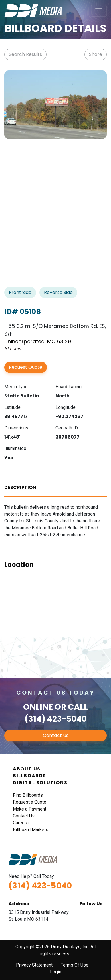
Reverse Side (58, 292)
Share (96, 54)
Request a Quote (30, 802)
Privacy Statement (34, 965)
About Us (27, 769)
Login (56, 972)
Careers (21, 823)
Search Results (25, 54)
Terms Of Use (75, 965)
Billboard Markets (31, 830)
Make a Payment (30, 809)
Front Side (20, 292)
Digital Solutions (40, 783)
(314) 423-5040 (56, 719)
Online (38, 707)
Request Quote (26, 367)
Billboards (30, 776)
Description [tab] (20, 487)
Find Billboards (28, 795)
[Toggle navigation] (99, 11)
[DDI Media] (33, 10)
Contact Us (56, 735)
